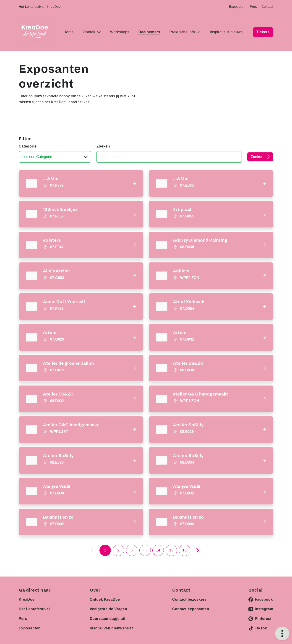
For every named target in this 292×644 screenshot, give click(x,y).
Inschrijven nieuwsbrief (111, 626)
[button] (81, 183)
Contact (267, 7)
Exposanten (30, 626)
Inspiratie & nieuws (226, 32)
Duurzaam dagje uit (108, 617)
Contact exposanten (191, 607)
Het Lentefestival (32, 7)
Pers (253, 7)
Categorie (28, 146)
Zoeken (103, 146)
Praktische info (183, 32)
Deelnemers (149, 32)
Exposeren (237, 7)
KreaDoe (54, 7)
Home (69, 32)
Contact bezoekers (189, 597)
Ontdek (90, 32)
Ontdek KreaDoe (105, 597)
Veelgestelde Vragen (108, 607)
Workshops (120, 32)
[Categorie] (55, 157)
